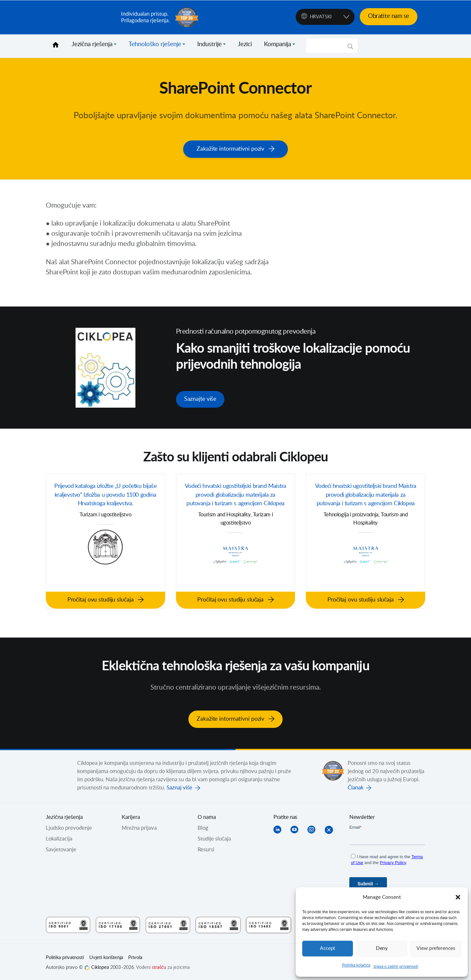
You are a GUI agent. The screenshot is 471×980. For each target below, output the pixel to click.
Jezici (245, 45)
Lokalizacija (59, 837)
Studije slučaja (214, 837)
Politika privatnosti (65, 956)
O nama (207, 815)
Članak (356, 786)
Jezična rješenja (92, 45)
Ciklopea (81, 17)
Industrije (209, 45)
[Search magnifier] (350, 49)
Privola (135, 956)
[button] (458, 897)
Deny (382, 948)
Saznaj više (179, 786)
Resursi (206, 848)
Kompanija (278, 45)
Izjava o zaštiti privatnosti (396, 967)
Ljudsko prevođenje (69, 826)
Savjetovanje (61, 848)
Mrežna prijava (139, 826)
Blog (203, 826)
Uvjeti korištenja (106, 956)
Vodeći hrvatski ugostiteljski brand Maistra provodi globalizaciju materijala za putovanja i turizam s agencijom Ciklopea (235, 502)
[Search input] (329, 46)
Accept (328, 948)
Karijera (131, 815)
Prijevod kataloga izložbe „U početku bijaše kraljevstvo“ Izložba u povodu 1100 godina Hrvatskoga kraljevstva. (106, 502)
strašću (159, 966)
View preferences (436, 948)
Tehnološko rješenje (155, 45)
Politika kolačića (356, 965)
